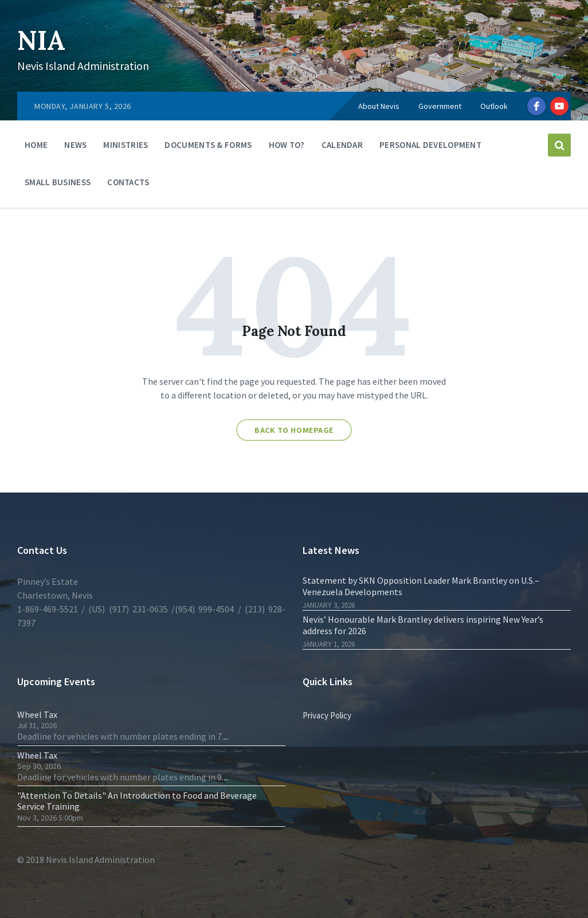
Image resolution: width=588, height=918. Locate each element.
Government (440, 106)
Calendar (342, 145)
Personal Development (430, 145)
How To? (287, 145)
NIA (43, 40)
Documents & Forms (208, 145)
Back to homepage (294, 430)
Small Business (58, 182)
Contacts (128, 182)
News (75, 145)
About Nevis (379, 106)
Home (36, 145)
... (226, 736)
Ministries (126, 145)
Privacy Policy (327, 715)
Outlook (494, 106)
